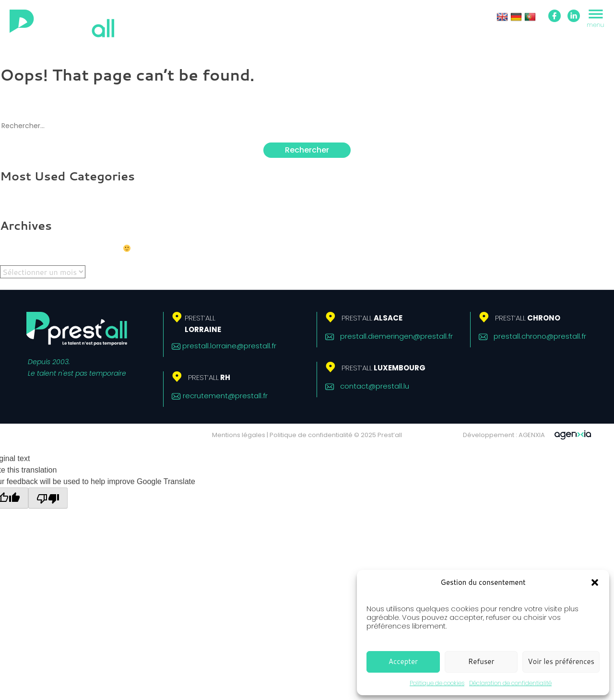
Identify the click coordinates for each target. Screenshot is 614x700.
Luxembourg (384, 368)
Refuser (481, 661)
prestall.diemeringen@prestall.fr (396, 336)
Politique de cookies (437, 683)
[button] (595, 582)
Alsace (372, 318)
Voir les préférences (561, 661)
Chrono (528, 318)
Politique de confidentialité (311, 435)
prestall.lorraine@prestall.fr (229, 346)
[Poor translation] (48, 498)
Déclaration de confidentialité (510, 683)
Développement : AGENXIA (504, 435)
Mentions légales (239, 435)
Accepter (403, 661)
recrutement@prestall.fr (225, 396)
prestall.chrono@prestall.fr (540, 336)
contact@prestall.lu (375, 386)
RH (209, 377)
